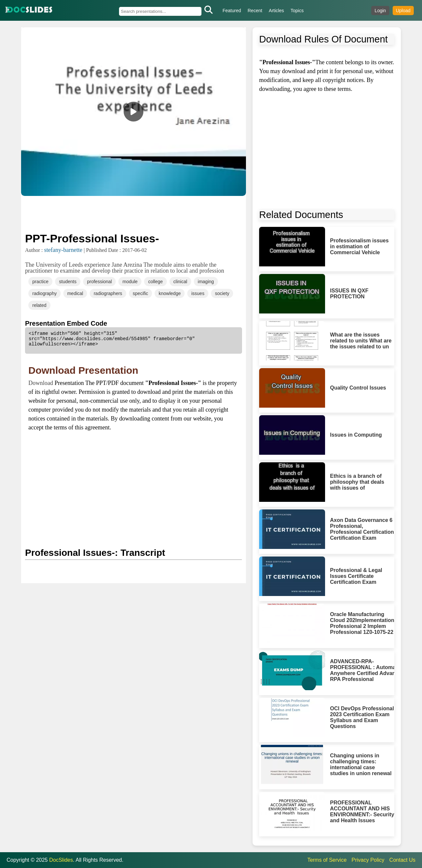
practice (40, 282)
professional (100, 282)
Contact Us (402, 860)
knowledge (170, 293)
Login (380, 11)
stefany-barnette (63, 250)
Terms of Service (327, 860)
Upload (403, 11)
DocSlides (61, 860)
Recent (255, 11)
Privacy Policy (368, 860)
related (39, 305)
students (68, 282)
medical (75, 293)
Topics (297, 11)
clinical (180, 282)
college (155, 282)
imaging (206, 282)
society (222, 293)
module (130, 282)
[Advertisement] (134, 213)
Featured (232, 11)
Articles (276, 11)
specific (141, 293)
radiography (45, 293)
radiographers (108, 293)
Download (42, 383)
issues (198, 293)
